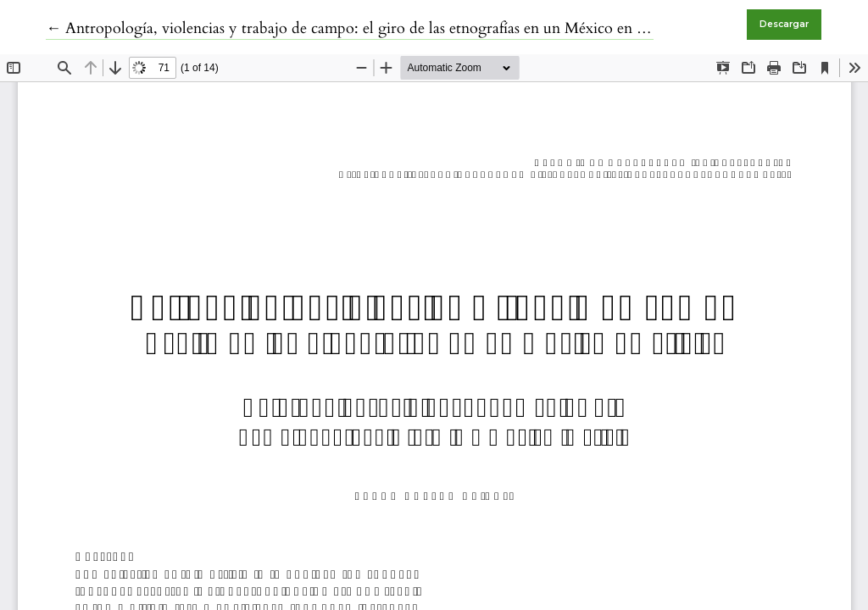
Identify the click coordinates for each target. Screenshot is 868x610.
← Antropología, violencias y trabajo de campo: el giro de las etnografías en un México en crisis (357, 28)
